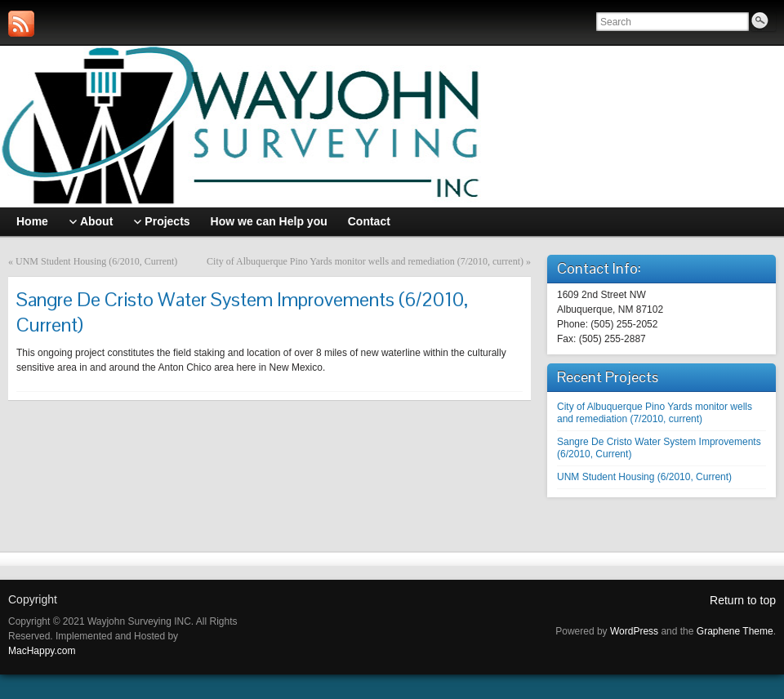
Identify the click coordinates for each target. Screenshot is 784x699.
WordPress (634, 631)
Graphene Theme (735, 631)
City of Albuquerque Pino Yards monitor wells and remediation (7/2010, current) (365, 261)
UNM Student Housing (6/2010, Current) (96, 261)
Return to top (743, 600)
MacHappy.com (42, 651)
